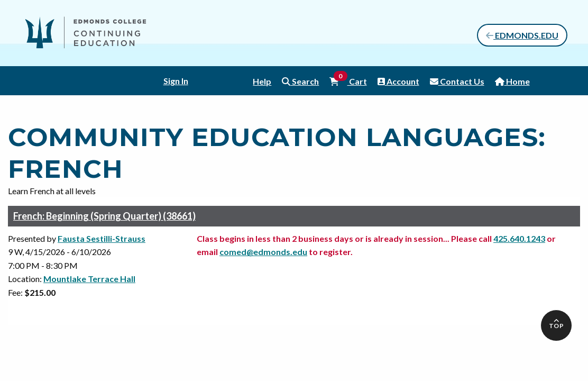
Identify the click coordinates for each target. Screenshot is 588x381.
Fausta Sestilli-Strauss (102, 238)
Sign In (176, 81)
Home (512, 81)
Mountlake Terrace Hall (89, 279)
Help (262, 81)
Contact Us (457, 81)
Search (300, 81)
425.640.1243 (519, 238)
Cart (348, 80)
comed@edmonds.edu (263, 252)
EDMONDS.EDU (522, 35)
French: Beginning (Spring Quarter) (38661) (104, 216)
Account (398, 81)
